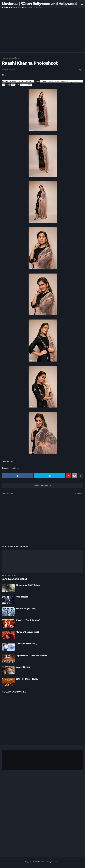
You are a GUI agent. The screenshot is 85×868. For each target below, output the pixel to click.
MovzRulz (42, 862)
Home (4, 58)
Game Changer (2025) (26, 608)
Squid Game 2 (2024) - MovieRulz (32, 655)
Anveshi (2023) (23, 667)
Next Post (78, 493)
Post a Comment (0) (43, 486)
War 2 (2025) (22, 597)
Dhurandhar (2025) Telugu (28, 585)
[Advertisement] (42, 523)
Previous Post (9, 493)
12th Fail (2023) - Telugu (27, 679)
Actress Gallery (15, 58)
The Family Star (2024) (27, 644)
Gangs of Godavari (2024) (28, 632)
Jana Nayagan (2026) (14, 579)
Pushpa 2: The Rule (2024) (28, 620)
